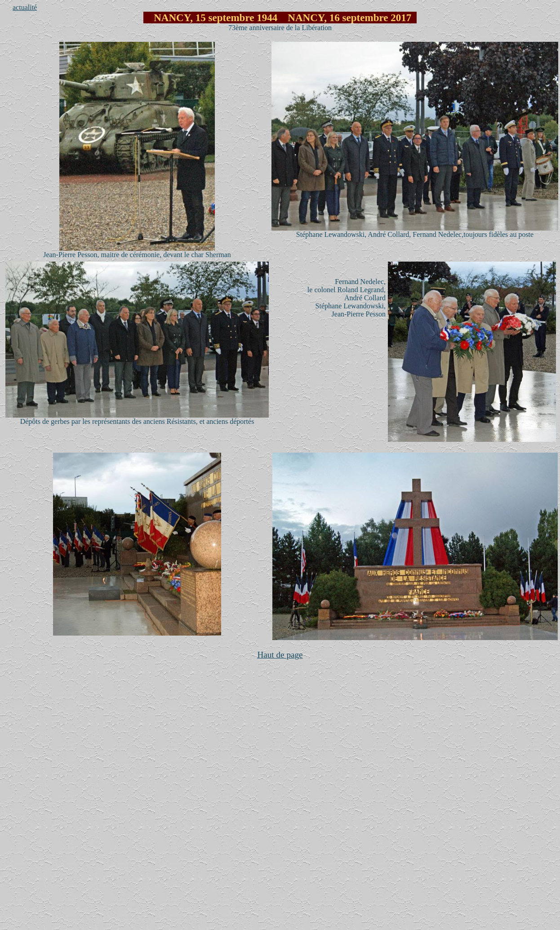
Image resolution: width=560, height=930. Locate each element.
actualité (25, 7)
